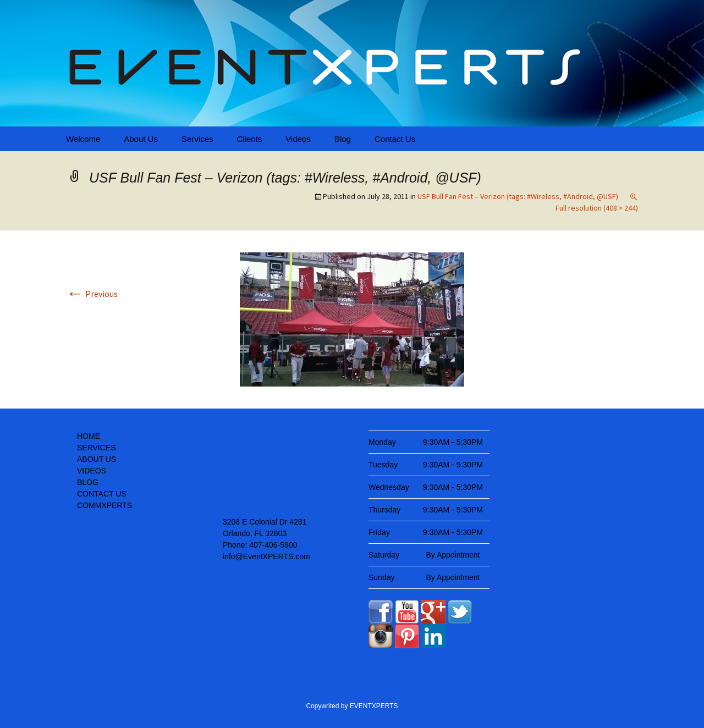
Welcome (83, 139)
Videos (298, 139)
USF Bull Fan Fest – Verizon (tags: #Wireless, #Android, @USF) (518, 196)
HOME (89, 436)
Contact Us (395, 139)
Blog (343, 139)
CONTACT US (102, 494)
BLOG (88, 482)
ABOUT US (97, 459)
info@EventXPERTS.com (266, 556)
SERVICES (97, 448)
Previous (92, 294)
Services (197, 139)
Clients (249, 139)
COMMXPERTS (105, 505)
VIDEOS (92, 471)
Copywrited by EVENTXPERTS (352, 706)
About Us (141, 139)
